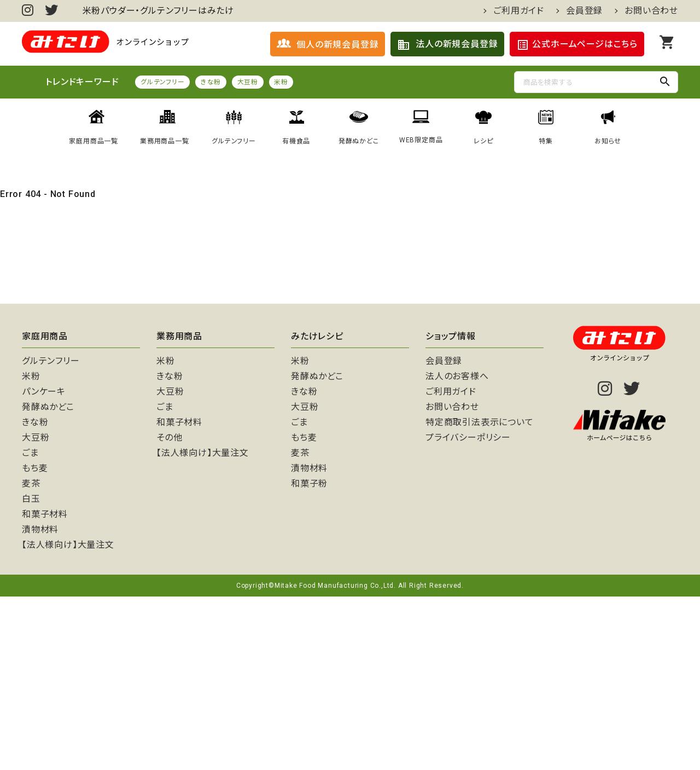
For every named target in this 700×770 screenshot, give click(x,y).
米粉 (282, 83)
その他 (169, 611)
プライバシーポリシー (468, 611)
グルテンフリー (163, 83)
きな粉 (211, 83)
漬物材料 (40, 703)
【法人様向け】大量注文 (68, 718)
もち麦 (35, 642)
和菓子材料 (45, 688)
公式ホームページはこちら (577, 45)
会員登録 (584, 11)
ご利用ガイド (519, 11)
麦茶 (31, 657)
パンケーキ (44, 565)
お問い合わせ (651, 11)
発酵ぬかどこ (48, 580)
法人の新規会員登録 (447, 45)
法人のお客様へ (457, 550)
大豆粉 (248, 83)
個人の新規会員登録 (328, 44)
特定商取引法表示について (480, 596)
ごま (30, 626)
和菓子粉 (309, 657)
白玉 (31, 672)
